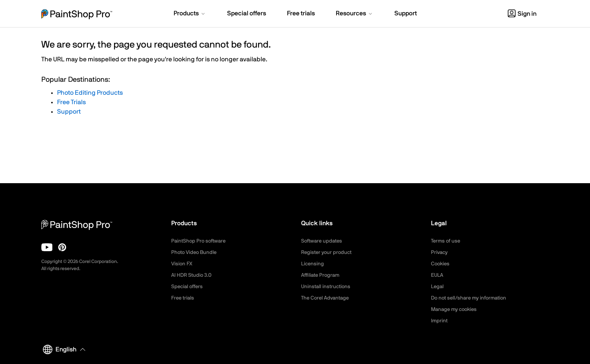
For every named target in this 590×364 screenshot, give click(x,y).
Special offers (188, 287)
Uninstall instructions (327, 287)
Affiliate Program (322, 275)
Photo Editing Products (90, 93)
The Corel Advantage (327, 298)
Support (69, 112)
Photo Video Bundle (195, 252)
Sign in (522, 14)
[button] (190, 14)
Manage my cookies (456, 309)
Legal (438, 287)
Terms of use (447, 241)
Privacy (440, 252)
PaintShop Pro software (200, 241)
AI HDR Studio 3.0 (193, 275)
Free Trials (71, 102)
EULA (438, 275)
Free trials (184, 298)
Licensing (313, 264)
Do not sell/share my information (472, 298)
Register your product (328, 252)
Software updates (323, 241)
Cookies (441, 264)
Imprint (440, 321)
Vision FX (182, 264)
